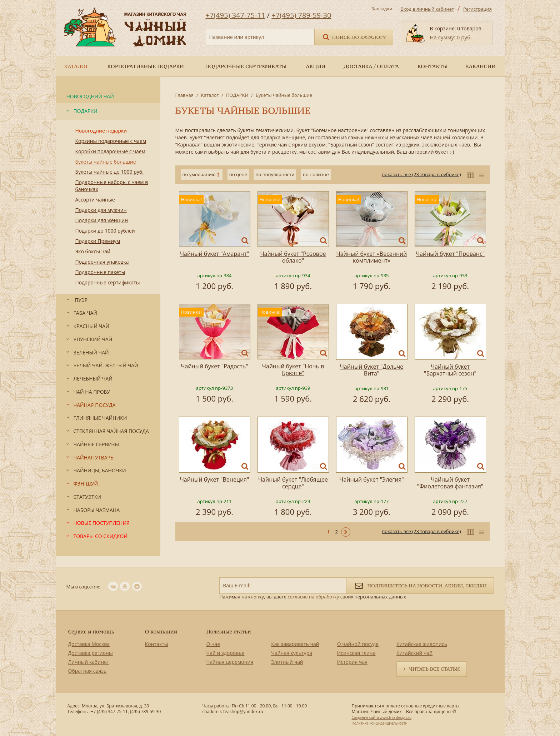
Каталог (210, 95)
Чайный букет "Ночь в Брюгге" (293, 370)
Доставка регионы (91, 653)
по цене (238, 174)
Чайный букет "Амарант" (214, 254)
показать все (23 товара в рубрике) (421, 174)
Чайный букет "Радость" (214, 366)
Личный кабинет (89, 662)
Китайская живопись (422, 644)
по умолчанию (199, 174)
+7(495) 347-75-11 (236, 15)
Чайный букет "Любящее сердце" (293, 483)
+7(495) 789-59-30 (301, 15)
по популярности (275, 174)
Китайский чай (414, 653)
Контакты (157, 644)
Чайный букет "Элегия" (371, 479)
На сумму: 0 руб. (451, 37)
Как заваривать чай (295, 644)
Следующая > (346, 532)
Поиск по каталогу (354, 37)
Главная (185, 95)
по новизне (316, 174)
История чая (352, 662)
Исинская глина (356, 653)
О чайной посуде (358, 644)
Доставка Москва (89, 644)
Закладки (382, 9)
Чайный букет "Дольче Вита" (372, 370)
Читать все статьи (434, 669)
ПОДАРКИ (237, 95)
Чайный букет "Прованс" (450, 254)
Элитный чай (287, 662)
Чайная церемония (230, 662)
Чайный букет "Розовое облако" (293, 257)
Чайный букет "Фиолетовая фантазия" (450, 483)
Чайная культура (292, 653)
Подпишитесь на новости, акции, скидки (420, 585)
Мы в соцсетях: (83, 587)
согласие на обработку (313, 597)
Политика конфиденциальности (379, 723)
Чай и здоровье (226, 653)
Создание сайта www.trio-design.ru (381, 717)
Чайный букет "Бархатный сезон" (450, 370)
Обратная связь (87, 671)
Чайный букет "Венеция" (215, 479)
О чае (213, 644)
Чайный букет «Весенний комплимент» (372, 257)
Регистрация (477, 9)
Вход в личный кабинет (427, 9)
